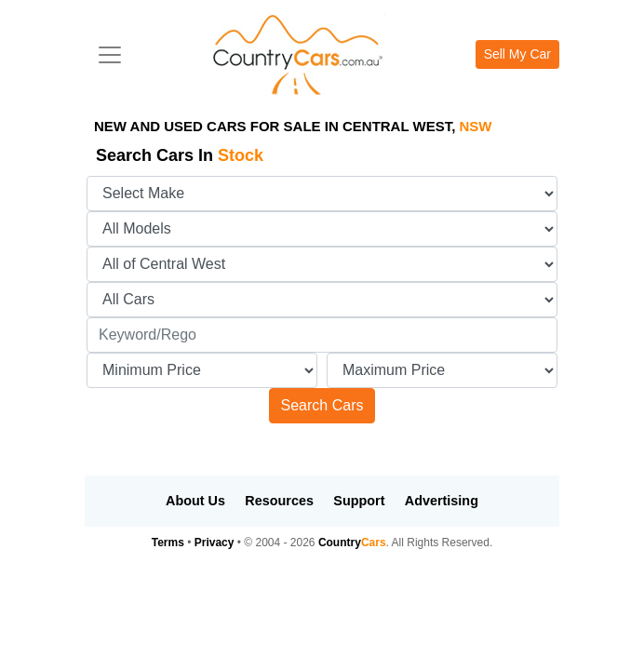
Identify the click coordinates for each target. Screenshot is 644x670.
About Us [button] (195, 501)
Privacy (215, 543)
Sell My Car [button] (517, 54)
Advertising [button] (442, 501)
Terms (168, 543)
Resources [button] (279, 501)
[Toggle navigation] (110, 55)
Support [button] (359, 501)
